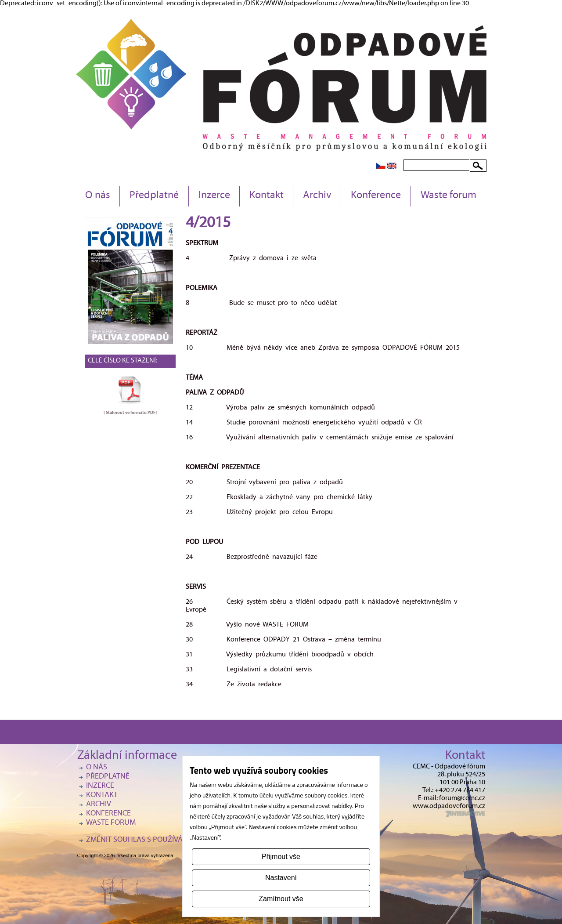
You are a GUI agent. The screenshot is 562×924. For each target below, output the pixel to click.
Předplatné (154, 196)
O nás (98, 196)
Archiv (317, 196)
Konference (376, 196)
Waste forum (449, 196)
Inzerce (214, 196)
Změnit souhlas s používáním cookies (156, 840)
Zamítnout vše (281, 899)
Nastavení (281, 878)
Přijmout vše (281, 857)
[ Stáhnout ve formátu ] (130, 413)
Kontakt (267, 196)
